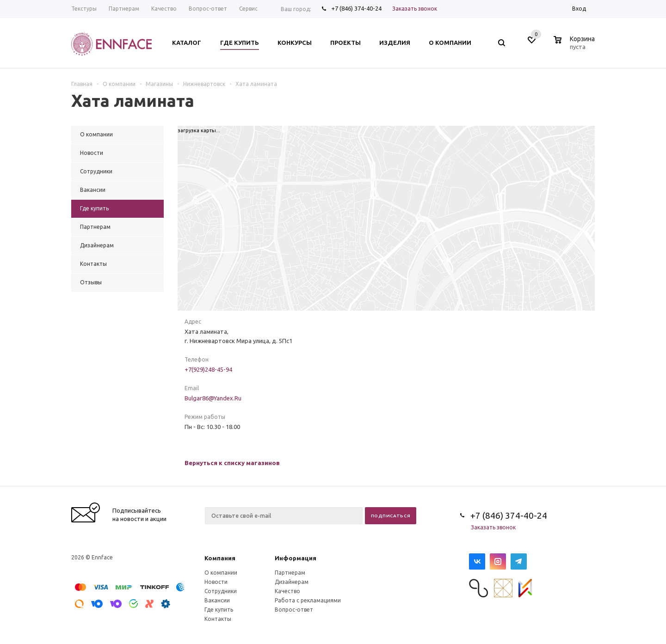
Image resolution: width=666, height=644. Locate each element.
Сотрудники (221, 591)
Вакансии (217, 600)
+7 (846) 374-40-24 (356, 8)
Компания (220, 558)
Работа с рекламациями (308, 600)
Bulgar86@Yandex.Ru (213, 398)
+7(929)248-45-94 (208, 369)
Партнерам (290, 573)
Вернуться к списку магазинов (232, 463)
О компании (221, 573)
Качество (287, 591)
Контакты (218, 619)
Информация (296, 558)
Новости (216, 582)
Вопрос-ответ (294, 610)
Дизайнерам (292, 582)
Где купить (219, 610)
